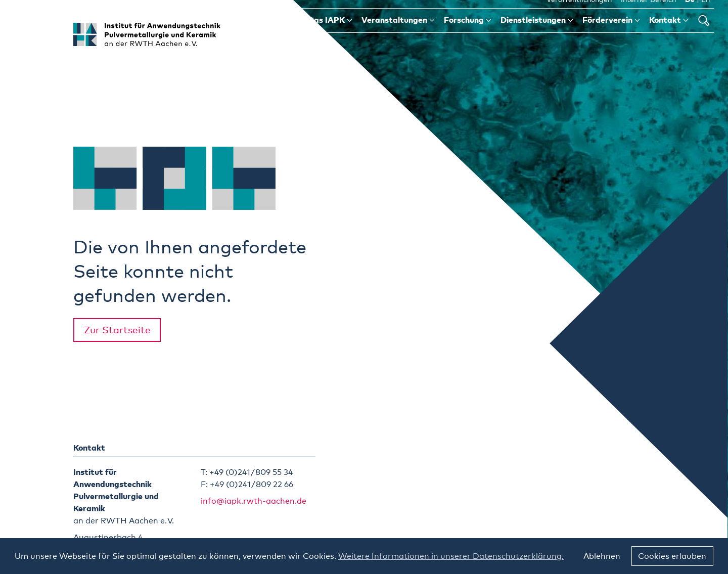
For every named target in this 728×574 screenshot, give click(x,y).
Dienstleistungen (537, 34)
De (690, 15)
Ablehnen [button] (602, 556)
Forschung (468, 34)
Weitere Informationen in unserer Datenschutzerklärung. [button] (451, 556)
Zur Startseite (117, 330)
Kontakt (669, 34)
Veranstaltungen (398, 34)
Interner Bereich (648, 15)
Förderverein (611, 34)
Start (284, 34)
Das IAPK (330, 34)
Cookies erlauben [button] (672, 556)
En (706, 15)
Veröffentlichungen (579, 15)
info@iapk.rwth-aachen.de (254, 501)
